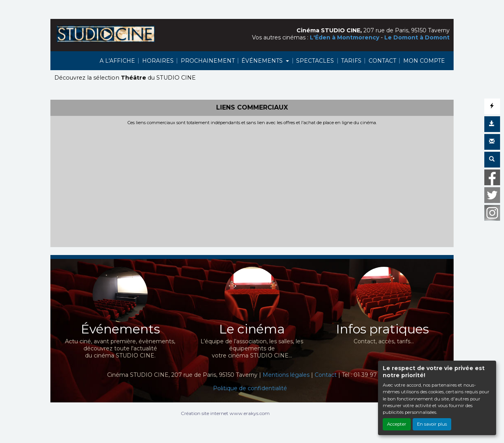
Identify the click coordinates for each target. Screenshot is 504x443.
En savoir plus (432, 424)
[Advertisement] (252, 184)
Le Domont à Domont (417, 37)
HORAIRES (158, 61)
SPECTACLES (315, 61)
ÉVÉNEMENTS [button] (263, 61)
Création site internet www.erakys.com (225, 413)
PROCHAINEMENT (208, 61)
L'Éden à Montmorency (345, 37)
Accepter (397, 424)
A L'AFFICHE (117, 61)
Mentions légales (286, 375)
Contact (326, 375)
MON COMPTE (424, 61)
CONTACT (382, 61)
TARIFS (351, 61)
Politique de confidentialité (250, 388)
